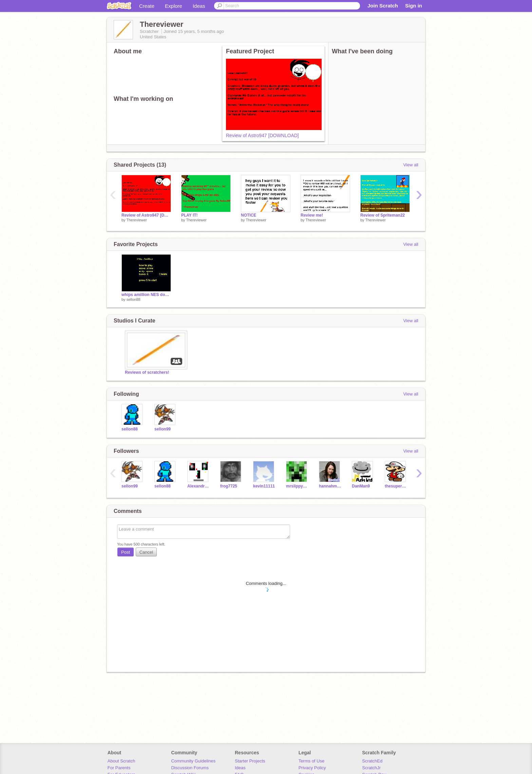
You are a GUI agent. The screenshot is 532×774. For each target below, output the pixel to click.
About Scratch (121, 761)
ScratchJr (371, 768)
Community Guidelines (193, 761)
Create (147, 6)
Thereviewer (137, 220)
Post (126, 552)
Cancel (146, 552)
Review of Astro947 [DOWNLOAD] (262, 135)
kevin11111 (264, 486)
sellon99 (163, 429)
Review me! (312, 215)
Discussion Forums (190, 768)
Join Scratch (383, 6)
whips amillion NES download (146, 295)
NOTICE (249, 215)
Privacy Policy (312, 768)
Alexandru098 (199, 486)
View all (411, 165)
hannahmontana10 (330, 486)
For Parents (119, 768)
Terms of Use (312, 761)
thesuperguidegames (396, 486)
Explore (174, 6)
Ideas (199, 6)
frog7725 (229, 486)
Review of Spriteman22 (383, 215)
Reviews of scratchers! (147, 372)
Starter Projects (250, 761)
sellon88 (134, 299)
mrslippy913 (297, 486)
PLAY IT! (189, 215)
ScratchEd (372, 761)
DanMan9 (361, 486)
